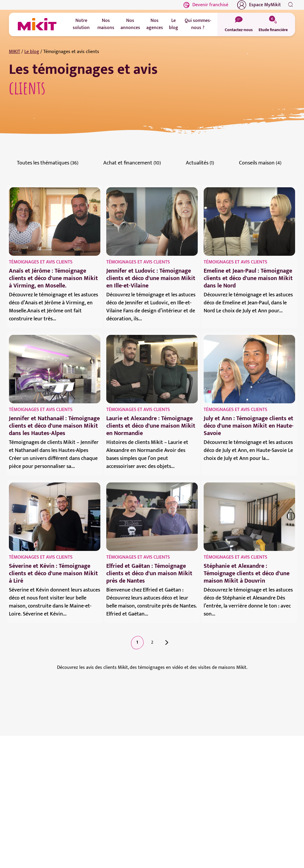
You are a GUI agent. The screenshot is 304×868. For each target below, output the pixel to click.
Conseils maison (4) (260, 163)
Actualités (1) (200, 163)
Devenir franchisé (206, 5)
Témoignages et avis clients (41, 262)
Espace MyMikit (259, 5)
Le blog (32, 52)
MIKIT (15, 52)
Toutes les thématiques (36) (48, 163)
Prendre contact (35, 815)
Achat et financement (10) (132, 163)
